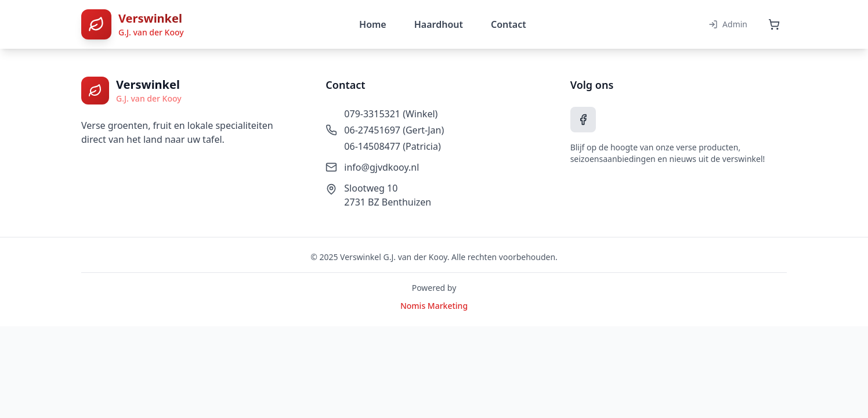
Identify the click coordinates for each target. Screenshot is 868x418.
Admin (728, 24)
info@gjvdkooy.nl (381, 167)
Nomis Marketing (434, 306)
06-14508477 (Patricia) (392, 146)
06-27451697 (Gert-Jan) (394, 130)
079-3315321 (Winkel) (391, 114)
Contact (509, 24)
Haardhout (439, 24)
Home (373, 24)
